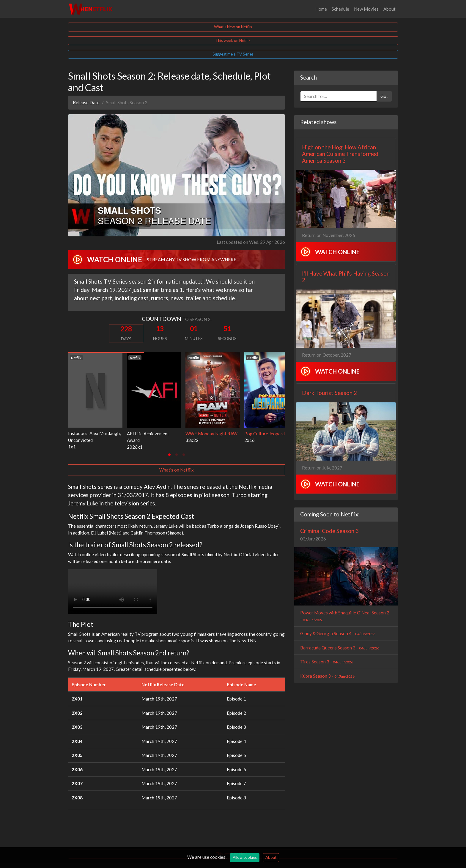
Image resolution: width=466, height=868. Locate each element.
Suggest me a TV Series (233, 54)
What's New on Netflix (233, 27)
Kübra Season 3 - (327, 676)
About (389, 9)
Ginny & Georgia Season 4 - (338, 633)
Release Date (86, 102)
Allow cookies (245, 857)
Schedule (340, 9)
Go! (384, 96)
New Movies (366, 9)
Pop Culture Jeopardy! (266, 434)
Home (321, 9)
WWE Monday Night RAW (211, 434)
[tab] (169, 455)
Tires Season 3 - (327, 662)
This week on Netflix (233, 40)
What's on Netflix (177, 470)
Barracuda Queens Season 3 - (340, 648)
